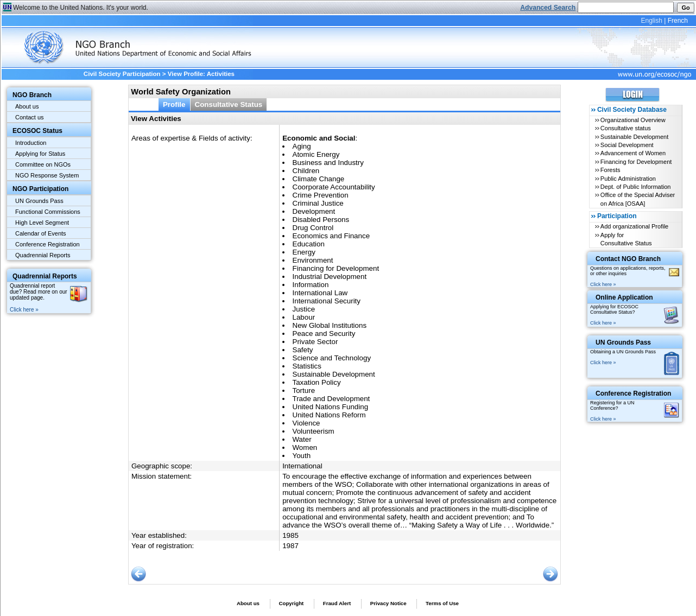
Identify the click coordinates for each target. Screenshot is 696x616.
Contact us (30, 117)
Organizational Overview (633, 120)
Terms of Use (442, 603)
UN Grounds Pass (39, 201)
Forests (610, 170)
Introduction (31, 143)
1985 (290, 535)
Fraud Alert (337, 603)
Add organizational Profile (634, 226)
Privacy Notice (388, 603)
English (651, 21)
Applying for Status (40, 154)
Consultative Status (229, 104)
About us (27, 106)
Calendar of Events (41, 233)
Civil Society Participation (122, 74)
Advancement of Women (633, 153)
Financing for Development (636, 162)
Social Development (627, 145)
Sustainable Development (634, 137)
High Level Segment (42, 223)
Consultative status (626, 128)
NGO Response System (47, 175)
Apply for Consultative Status (626, 239)
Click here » (24, 310)
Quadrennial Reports (43, 255)
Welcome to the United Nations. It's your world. (81, 8)
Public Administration (628, 179)
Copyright (291, 603)
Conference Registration (48, 244)
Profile (174, 104)
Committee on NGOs (43, 164)
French (678, 21)
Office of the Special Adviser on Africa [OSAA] (638, 199)
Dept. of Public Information (636, 187)
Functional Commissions (48, 212)
